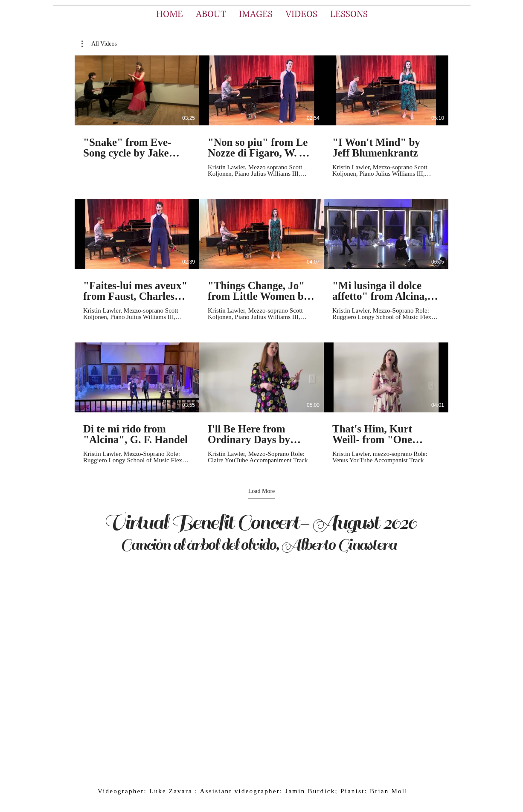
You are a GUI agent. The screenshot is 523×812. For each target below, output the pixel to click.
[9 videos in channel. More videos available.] (261, 260)
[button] (99, 44)
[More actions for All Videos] (99, 44)
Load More (262, 491)
